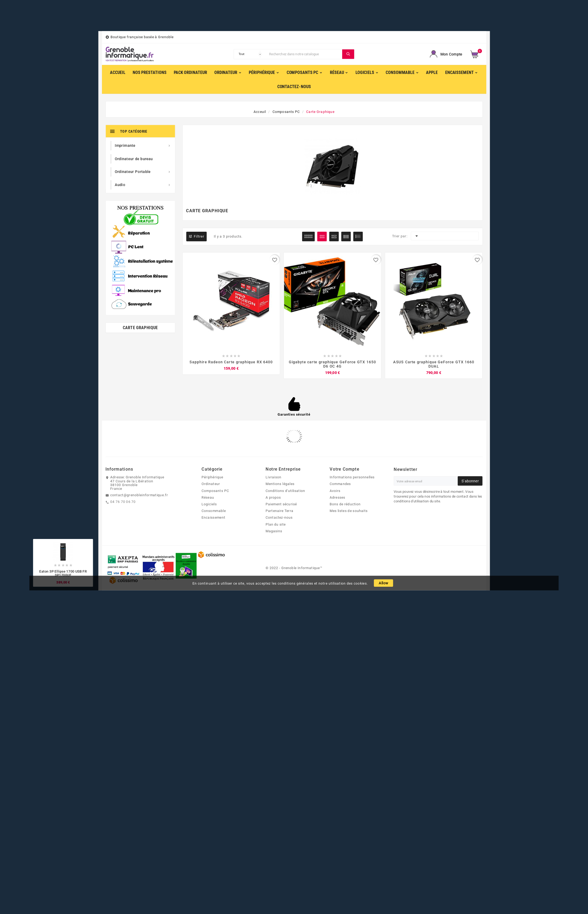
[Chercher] (304, 54)
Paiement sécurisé (281, 504)
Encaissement (213, 518)
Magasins (274, 531)
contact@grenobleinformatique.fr (139, 495)
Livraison (273, 477)
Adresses (338, 497)
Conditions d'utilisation (285, 491)
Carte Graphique (140, 328)
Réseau (208, 497)
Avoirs (335, 491)
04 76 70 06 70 (123, 502)
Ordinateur (211, 484)
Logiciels (209, 504)
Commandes (340, 484)
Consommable (214, 511)
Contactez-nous (279, 518)
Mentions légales (280, 484)
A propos (273, 497)
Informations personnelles (352, 477)
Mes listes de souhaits (349, 511)
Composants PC (215, 491)
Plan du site (276, 524)
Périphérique (212, 477)
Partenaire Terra (279, 511)
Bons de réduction (345, 504)
